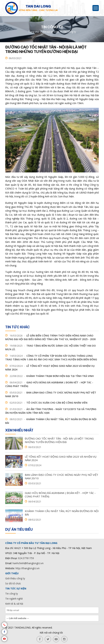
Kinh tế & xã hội (14, 604)
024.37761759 (26, 558)
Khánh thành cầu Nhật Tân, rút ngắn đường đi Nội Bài (51, 421)
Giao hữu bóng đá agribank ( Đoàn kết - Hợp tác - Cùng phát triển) (49, 384)
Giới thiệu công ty (15, 578)
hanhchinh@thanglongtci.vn (28, 563)
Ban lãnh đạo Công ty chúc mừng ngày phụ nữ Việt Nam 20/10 (51, 394)
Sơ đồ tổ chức (13, 583)
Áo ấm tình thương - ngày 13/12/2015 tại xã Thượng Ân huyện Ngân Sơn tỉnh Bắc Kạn (51, 411)
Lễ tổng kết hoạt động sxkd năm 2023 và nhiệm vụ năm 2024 (50, 368)
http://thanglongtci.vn (28, 568)
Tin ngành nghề (14, 599)
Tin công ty (12, 594)
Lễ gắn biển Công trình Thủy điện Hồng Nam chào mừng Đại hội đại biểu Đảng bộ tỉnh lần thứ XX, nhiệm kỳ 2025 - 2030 (50, 337)
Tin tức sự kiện (51, 32)
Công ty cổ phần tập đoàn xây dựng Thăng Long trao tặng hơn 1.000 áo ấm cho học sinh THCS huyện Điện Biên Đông (51, 358)
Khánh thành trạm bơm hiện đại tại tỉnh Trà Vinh (49, 376)
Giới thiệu (12, 573)
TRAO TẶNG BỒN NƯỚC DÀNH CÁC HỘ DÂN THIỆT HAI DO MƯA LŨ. (51, 347)
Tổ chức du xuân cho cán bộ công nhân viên (46, 403)
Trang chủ (33, 32)
